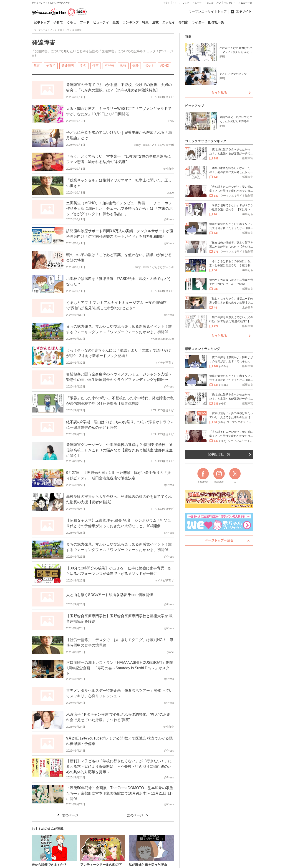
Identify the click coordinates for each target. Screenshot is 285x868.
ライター (198, 22)
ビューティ (198, 3)
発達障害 (68, 65)
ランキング (131, 22)
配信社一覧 (216, 22)
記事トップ (42, 22)
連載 (155, 22)
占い (219, 3)
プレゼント (230, 3)
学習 (83, 65)
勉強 (123, 65)
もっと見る (219, 93)
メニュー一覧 (245, 3)
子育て (166, 3)
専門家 (183, 22)
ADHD (165, 65)
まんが (210, 3)
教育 (37, 65)
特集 (145, 22)
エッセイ (169, 22)
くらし (176, 3)
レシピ (186, 3)
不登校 (109, 65)
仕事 (96, 65)
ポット (149, 65)
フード (85, 22)
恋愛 (116, 22)
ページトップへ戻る (219, 540)
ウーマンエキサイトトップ (208, 11)
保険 (136, 65)
